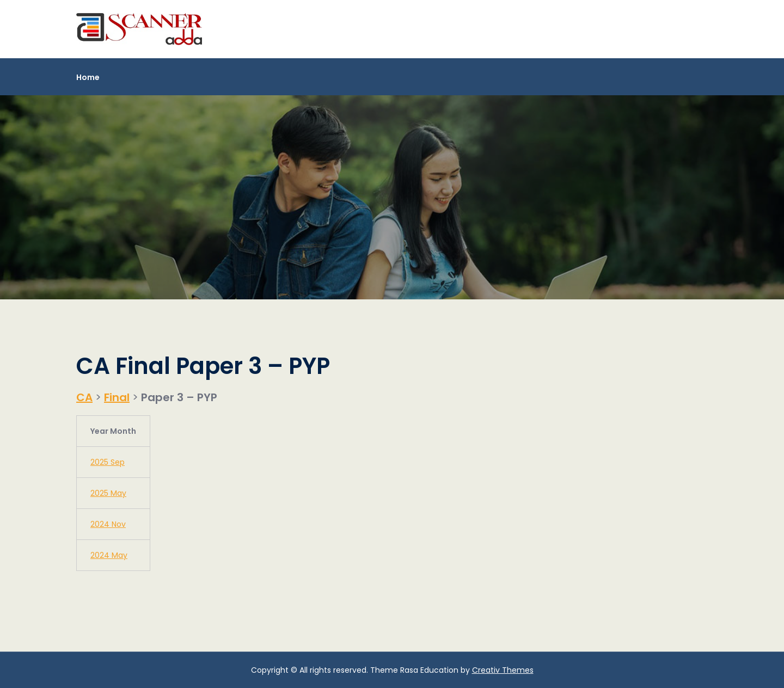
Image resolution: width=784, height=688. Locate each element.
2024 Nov (108, 524)
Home (88, 77)
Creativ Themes (503, 670)
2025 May (108, 493)
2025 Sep (108, 462)
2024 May (109, 555)
